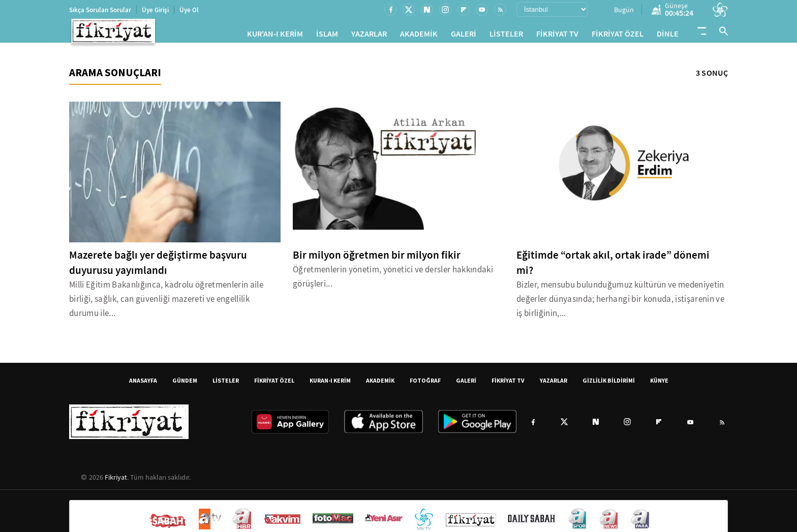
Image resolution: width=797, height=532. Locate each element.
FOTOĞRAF (425, 384)
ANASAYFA (143, 384)
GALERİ (464, 36)
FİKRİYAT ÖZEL (618, 36)
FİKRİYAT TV (557, 36)
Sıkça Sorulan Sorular (100, 10)
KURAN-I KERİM (330, 384)
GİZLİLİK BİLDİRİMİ (609, 384)
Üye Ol (189, 10)
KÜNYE (659, 384)
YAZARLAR (369, 36)
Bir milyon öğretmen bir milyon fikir (377, 259)
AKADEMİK (419, 36)
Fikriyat (116, 481)
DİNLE (668, 36)
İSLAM (327, 36)
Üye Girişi (155, 10)
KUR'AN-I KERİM (275, 36)
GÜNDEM (185, 384)
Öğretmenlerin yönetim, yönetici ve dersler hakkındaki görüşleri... (393, 281)
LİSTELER (506, 36)
